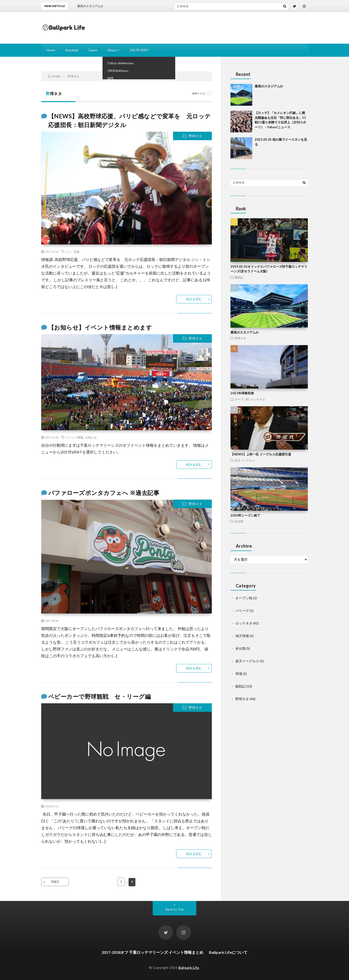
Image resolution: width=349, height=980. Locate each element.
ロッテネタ (258, 399)
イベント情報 (74, 437)
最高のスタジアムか (269, 86)
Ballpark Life (189, 967)
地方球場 (242, 636)
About (112, 50)
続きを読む (194, 299)
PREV (55, 882)
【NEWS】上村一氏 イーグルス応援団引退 (261, 454)
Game (93, 50)
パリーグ (242, 611)
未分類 (239, 521)
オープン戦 (242, 399)
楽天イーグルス (245, 460)
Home (51, 50)
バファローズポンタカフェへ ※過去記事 (104, 493)
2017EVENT (139, 50)
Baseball (72, 50)
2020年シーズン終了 (245, 515)
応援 (77, 251)
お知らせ (91, 437)
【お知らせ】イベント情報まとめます (100, 327)
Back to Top (175, 909)
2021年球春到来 (242, 393)
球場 (239, 674)
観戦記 (239, 277)
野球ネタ (195, 136)
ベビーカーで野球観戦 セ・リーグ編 (100, 696)
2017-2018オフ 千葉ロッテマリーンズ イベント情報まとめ (152, 952)
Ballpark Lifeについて (228, 952)
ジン (69, 251)
